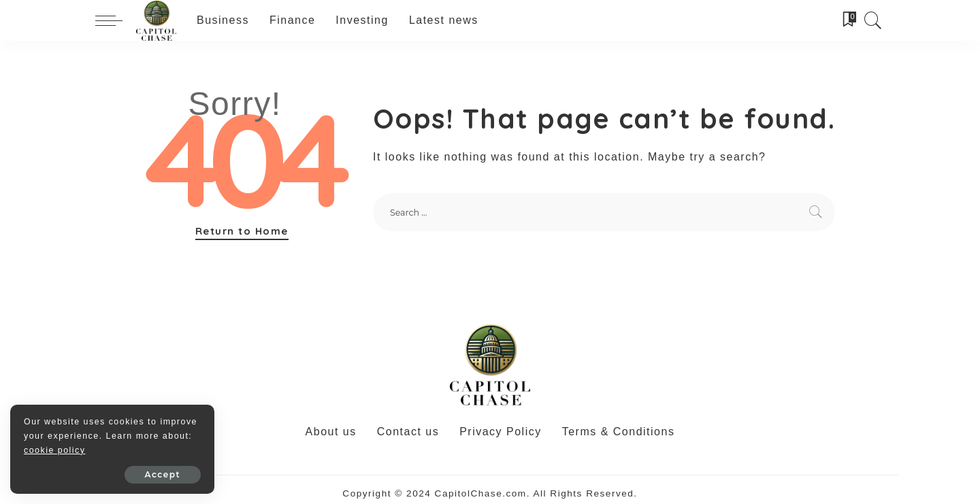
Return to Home (242, 231)
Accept (163, 474)
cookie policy (54, 450)
